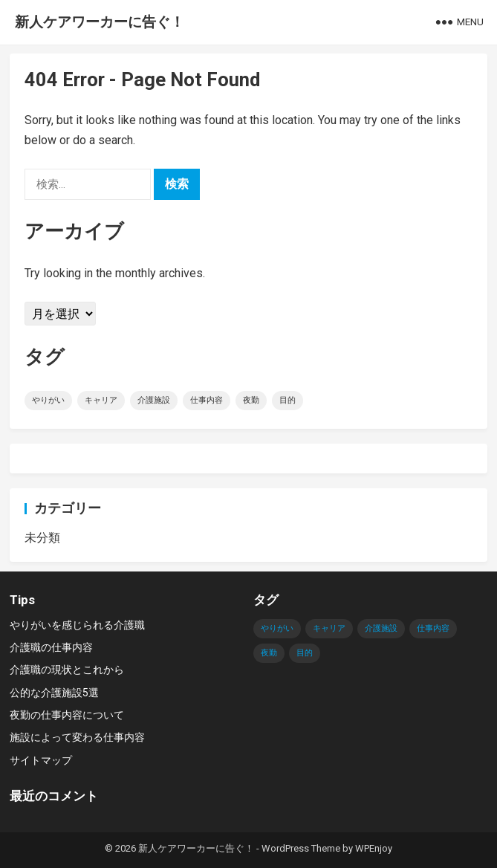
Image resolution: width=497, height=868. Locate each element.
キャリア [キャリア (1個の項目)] (101, 400)
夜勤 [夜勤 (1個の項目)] (251, 400)
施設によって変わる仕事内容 (77, 737)
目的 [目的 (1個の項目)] (288, 400)
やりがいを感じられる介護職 (77, 625)
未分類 (42, 538)
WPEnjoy (374, 848)
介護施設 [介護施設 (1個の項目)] (154, 400)
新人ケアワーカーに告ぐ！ (100, 22)
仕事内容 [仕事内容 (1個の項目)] (207, 400)
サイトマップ (41, 760)
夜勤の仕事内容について (67, 715)
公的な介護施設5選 (54, 693)
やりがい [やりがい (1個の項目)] (48, 400)
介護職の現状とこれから (67, 670)
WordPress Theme (301, 848)
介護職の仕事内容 (51, 647)
